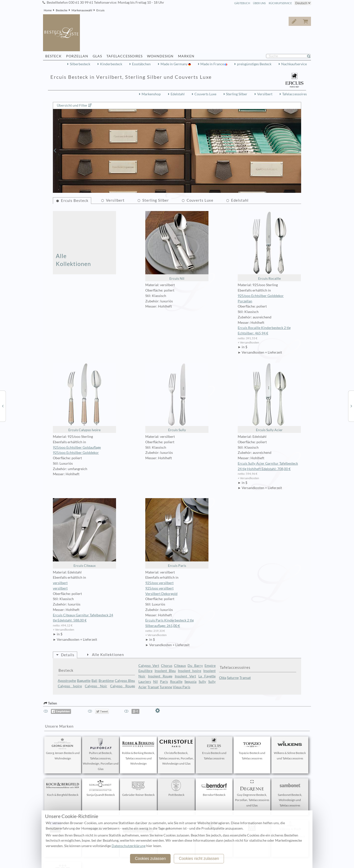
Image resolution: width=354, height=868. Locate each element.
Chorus (167, 666)
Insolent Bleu (165, 671)
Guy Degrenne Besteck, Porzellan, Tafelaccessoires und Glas (252, 794)
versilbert (60, 583)
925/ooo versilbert (159, 583)
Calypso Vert (149, 666)
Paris (164, 682)
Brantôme (106, 681)
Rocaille (176, 682)
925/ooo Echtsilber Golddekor (261, 296)
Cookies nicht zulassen (199, 859)
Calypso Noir (96, 686)
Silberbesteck (80, 64)
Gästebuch (242, 3)
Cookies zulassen (150, 859)
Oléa (223, 678)
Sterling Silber (237, 94)
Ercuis (100, 10)
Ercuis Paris (177, 533)
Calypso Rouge (123, 686)
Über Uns (259, 3)
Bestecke (62, 10)
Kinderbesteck (111, 64)
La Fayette (207, 676)
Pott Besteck (176, 788)
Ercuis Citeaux (84, 533)
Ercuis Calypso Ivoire (84, 397)
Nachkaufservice (294, 64)
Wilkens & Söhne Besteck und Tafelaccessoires (290, 749)
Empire (210, 666)
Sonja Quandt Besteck (101, 788)
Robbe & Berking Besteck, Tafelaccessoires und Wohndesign (138, 752)
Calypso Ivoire (70, 686)
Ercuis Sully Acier (269, 397)
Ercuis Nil (177, 246)
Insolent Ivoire (190, 671)
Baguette (84, 681)
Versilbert (265, 94)
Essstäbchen (141, 64)
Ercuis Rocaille (269, 246)
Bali (94, 681)
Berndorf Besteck (214, 788)
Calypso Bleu (125, 681)
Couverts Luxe (205, 94)
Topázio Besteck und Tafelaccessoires (252, 749)
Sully (202, 682)
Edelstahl (178, 94)
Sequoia (190, 682)
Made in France (213, 64)
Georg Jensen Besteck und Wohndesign (63, 749)
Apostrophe (67, 681)
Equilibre (145, 671)
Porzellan (245, 301)
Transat (153, 687)
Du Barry (195, 666)
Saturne (233, 678)
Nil (155, 682)
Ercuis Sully (177, 397)
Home (48, 10)
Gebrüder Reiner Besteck (138, 788)
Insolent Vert (185, 676)
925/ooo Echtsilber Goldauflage (77, 447)
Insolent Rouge (160, 676)
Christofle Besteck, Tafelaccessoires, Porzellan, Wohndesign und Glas (176, 752)
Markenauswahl (82, 10)
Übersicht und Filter (72, 105)
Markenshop (151, 94)
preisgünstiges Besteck (254, 64)
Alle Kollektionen (73, 260)
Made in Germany (174, 64)
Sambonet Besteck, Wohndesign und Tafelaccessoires (290, 794)
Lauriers (145, 682)
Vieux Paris (182, 687)
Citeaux (180, 666)
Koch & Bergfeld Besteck (63, 788)
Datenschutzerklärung (129, 846)
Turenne (166, 687)
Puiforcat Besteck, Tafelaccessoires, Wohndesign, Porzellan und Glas (101, 754)
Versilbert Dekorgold (161, 594)
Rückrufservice (280, 3)
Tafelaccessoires (295, 94)
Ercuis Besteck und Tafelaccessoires (214, 749)
